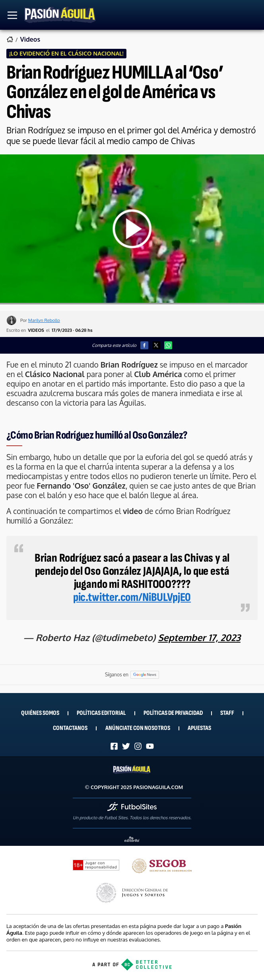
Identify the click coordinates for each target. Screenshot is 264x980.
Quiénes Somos (40, 713)
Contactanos (70, 728)
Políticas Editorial (101, 713)
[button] (144, 345)
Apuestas (199, 728)
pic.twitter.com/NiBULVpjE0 (132, 597)
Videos (30, 39)
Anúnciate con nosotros (138, 728)
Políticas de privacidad (173, 713)
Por (40, 320)
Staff (227, 713)
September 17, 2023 (199, 637)
